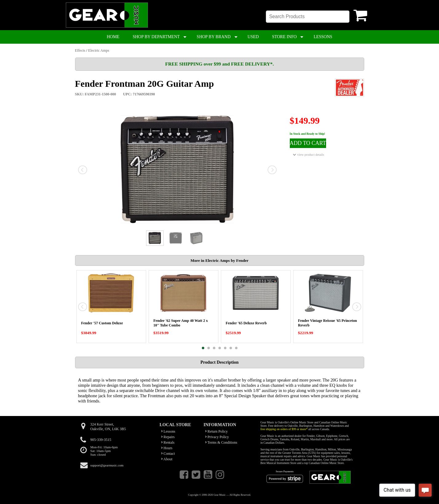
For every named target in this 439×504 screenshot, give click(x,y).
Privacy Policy (217, 437)
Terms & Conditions (221, 442)
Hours (167, 448)
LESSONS (323, 37)
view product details (308, 155)
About (167, 459)
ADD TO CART (308, 143)
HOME (113, 37)
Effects (80, 50)
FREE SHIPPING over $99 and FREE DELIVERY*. (219, 64)
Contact (168, 454)
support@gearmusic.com (107, 465)
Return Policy (217, 431)
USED (253, 37)
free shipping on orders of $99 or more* (284, 429)
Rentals (168, 442)
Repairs (168, 437)
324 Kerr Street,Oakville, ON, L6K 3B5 (108, 427)
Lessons (168, 431)
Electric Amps (99, 50)
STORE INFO (284, 37)
